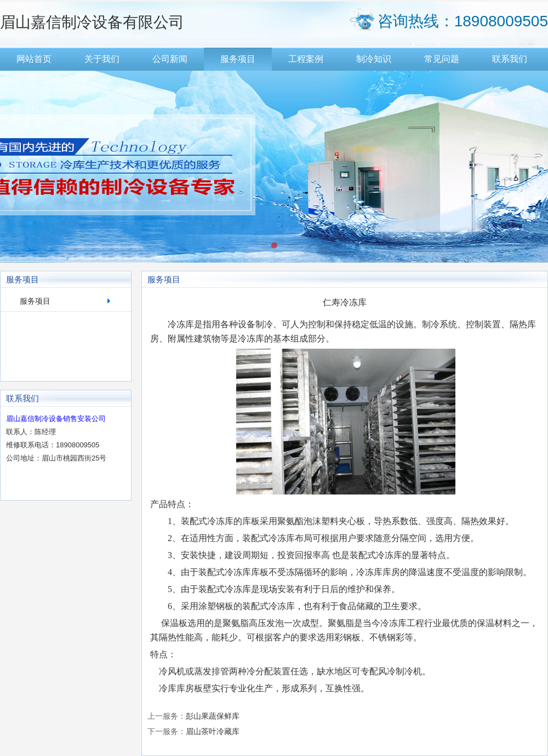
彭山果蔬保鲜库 (213, 716)
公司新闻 (170, 59)
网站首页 (34, 59)
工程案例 (306, 59)
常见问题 (442, 59)
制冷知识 (374, 59)
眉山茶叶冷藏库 (213, 731)
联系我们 (510, 59)
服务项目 (238, 59)
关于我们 (102, 59)
